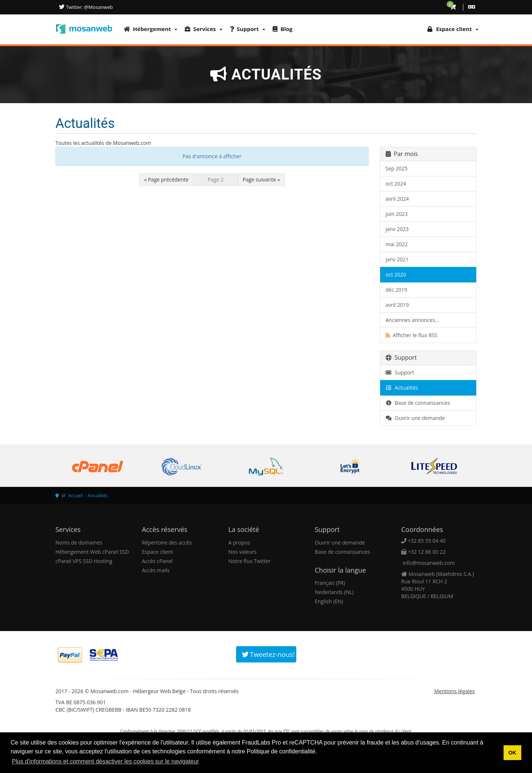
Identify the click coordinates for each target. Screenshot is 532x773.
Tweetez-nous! (268, 654)
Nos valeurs (242, 552)
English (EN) (329, 601)
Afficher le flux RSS (412, 335)
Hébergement (151, 29)
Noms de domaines (79, 543)
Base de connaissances (418, 403)
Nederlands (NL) (334, 592)
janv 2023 (397, 229)
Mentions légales (454, 691)
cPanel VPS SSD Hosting (84, 561)
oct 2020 (396, 274)
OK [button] (512, 753)
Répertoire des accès (167, 543)
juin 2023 (397, 214)
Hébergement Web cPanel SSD (92, 552)
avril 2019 (397, 305)
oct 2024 (396, 184)
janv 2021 (397, 259)
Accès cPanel (157, 561)
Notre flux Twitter (250, 561)
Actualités (402, 388)
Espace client (157, 552)
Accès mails (156, 570)
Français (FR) (330, 583)
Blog (282, 29)
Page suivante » (261, 179)
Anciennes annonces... (412, 320)
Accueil (76, 496)
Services (204, 29)
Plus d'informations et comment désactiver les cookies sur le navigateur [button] (105, 761)
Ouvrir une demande (415, 418)
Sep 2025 (397, 168)
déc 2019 (397, 290)
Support (248, 29)
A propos (239, 543)
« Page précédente (166, 179)
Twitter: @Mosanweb (89, 7)
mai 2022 (397, 244)
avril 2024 (397, 199)
